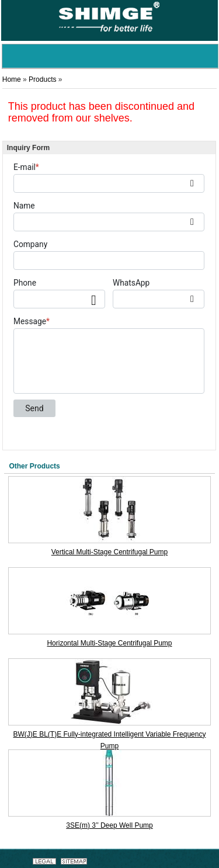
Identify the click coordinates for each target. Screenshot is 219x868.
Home (12, 79)
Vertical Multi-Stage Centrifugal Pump (109, 552)
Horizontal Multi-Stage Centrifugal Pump (109, 643)
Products (42, 79)
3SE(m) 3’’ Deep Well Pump (109, 825)
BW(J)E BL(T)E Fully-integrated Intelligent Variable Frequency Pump (110, 740)
